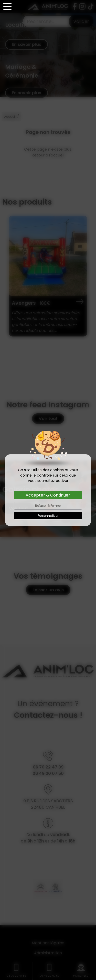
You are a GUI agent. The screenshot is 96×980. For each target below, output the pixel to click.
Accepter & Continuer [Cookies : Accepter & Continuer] (48, 495)
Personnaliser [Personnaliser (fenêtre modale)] (48, 516)
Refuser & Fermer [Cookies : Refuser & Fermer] (48, 506)
